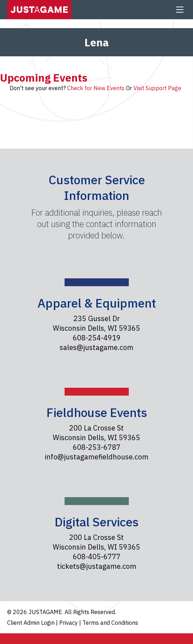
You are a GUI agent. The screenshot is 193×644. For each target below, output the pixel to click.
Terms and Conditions (110, 623)
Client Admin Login (32, 623)
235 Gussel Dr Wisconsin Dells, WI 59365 (96, 323)
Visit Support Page (157, 88)
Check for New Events (96, 88)
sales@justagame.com (96, 347)
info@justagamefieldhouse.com (96, 457)
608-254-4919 (97, 338)
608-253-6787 (97, 447)
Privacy (69, 623)
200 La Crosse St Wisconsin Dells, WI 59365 (96, 433)
